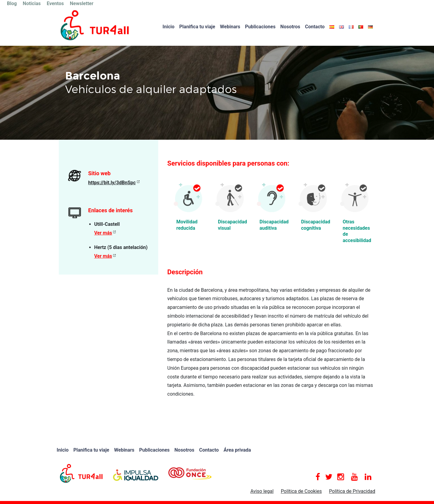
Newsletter (82, 3)
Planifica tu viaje (197, 27)
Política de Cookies (301, 491)
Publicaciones (260, 27)
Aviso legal (262, 491)
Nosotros (290, 27)
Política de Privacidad (352, 491)
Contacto (315, 27)
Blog (12, 3)
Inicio (168, 27)
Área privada (237, 450)
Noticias (32, 3)
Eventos (55, 3)
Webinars (230, 27)
